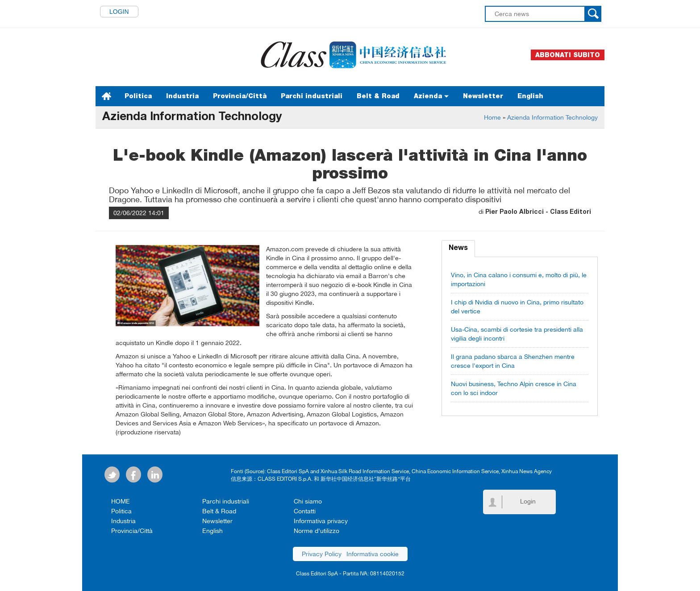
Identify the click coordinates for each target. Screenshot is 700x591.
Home (492, 117)
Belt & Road (378, 96)
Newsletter (483, 96)
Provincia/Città (240, 96)
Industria (182, 96)
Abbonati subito (568, 55)
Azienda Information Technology (552, 117)
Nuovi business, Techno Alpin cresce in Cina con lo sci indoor (514, 388)
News (458, 249)
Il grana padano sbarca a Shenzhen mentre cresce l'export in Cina (513, 361)
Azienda (431, 96)
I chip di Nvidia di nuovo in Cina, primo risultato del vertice (517, 307)
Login (119, 12)
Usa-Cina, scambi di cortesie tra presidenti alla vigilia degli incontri (517, 334)
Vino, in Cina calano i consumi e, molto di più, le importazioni (519, 279)
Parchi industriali (312, 96)
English (530, 96)
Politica (138, 96)
